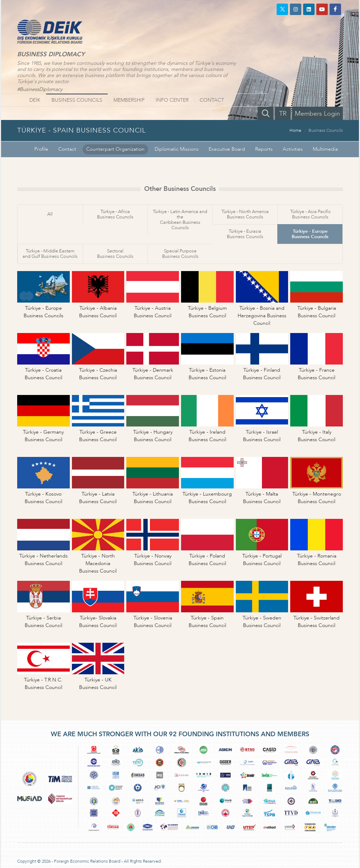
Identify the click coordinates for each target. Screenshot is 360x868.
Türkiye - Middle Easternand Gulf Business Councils (50, 254)
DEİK (35, 100)
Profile (41, 149)
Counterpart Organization (115, 149)
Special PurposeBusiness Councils (180, 254)
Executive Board (227, 149)
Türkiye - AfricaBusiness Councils (115, 214)
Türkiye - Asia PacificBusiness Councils (310, 214)
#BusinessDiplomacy (40, 89)
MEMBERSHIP (129, 100)
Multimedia (325, 149)
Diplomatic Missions (177, 149)
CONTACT (212, 100)
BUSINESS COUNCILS (77, 100)
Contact (67, 149)
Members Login (317, 114)
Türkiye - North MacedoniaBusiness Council (98, 563)
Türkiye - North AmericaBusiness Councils (245, 214)
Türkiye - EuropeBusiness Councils (310, 234)
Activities (293, 149)
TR (283, 114)
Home (295, 130)
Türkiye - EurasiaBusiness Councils (245, 234)
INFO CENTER (172, 100)
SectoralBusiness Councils (115, 254)
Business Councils (326, 130)
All (50, 214)
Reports (264, 149)
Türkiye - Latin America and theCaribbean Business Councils (180, 220)
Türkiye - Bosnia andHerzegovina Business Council (262, 316)
